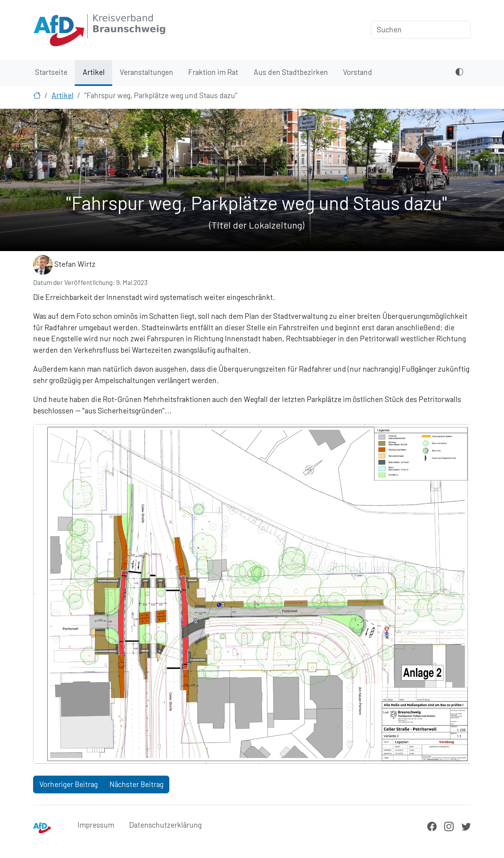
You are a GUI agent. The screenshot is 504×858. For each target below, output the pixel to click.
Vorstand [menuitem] (358, 72)
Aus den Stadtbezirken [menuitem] (291, 72)
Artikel (63, 95)
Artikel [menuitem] (94, 72)
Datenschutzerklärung (165, 825)
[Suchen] (421, 30)
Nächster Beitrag (136, 784)
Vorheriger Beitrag (69, 784)
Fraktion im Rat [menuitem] (213, 72)
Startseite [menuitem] (51, 72)
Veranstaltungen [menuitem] (146, 72)
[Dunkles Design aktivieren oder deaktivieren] (459, 73)
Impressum (96, 825)
